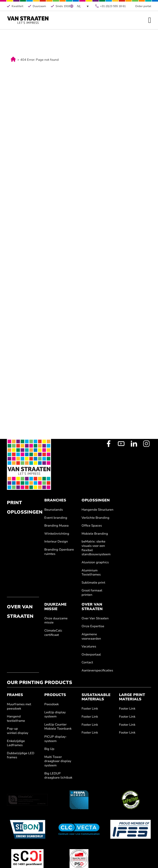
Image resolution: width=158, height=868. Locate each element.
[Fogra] (79, 859)
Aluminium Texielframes (91, 573)
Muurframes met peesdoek (19, 707)
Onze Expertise (93, 626)
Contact (87, 662)
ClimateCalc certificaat (53, 633)
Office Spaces (92, 526)
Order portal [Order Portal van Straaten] (143, 6)
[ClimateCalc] (27, 800)
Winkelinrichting (57, 534)
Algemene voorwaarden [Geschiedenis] (91, 637)
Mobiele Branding (95, 534)
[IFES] (131, 829)
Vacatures (89, 647)
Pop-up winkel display (18, 731)
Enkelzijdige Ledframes (16, 743)
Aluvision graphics (95, 562)
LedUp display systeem (55, 715)
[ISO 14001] (27, 859)
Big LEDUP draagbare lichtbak (58, 776)
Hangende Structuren (98, 510)
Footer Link (90, 709)
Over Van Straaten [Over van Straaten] (95, 618)
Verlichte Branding (95, 518)
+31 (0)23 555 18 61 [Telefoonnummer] (113, 6)
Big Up (49, 749)
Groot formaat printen (92, 593)
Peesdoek (52, 704)
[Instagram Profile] (146, 444)
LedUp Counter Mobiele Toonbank (58, 727)
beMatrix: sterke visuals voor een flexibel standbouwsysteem (96, 548)
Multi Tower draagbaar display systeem (58, 761)
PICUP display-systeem (56, 739)
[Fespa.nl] (79, 800)
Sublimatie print (93, 583)
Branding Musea (56, 526)
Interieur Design (56, 542)
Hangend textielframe (16, 719)
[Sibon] (27, 829)
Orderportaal (91, 655)
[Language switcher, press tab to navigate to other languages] (83, 6)
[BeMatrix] (131, 800)
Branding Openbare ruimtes (59, 552)
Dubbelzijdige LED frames (21, 755)
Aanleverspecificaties (97, 671)
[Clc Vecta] (79, 829)
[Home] (28, 20)
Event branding (56, 518)
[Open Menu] (150, 20)
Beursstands (54, 510)
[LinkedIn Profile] (134, 444)
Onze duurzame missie (56, 621)
